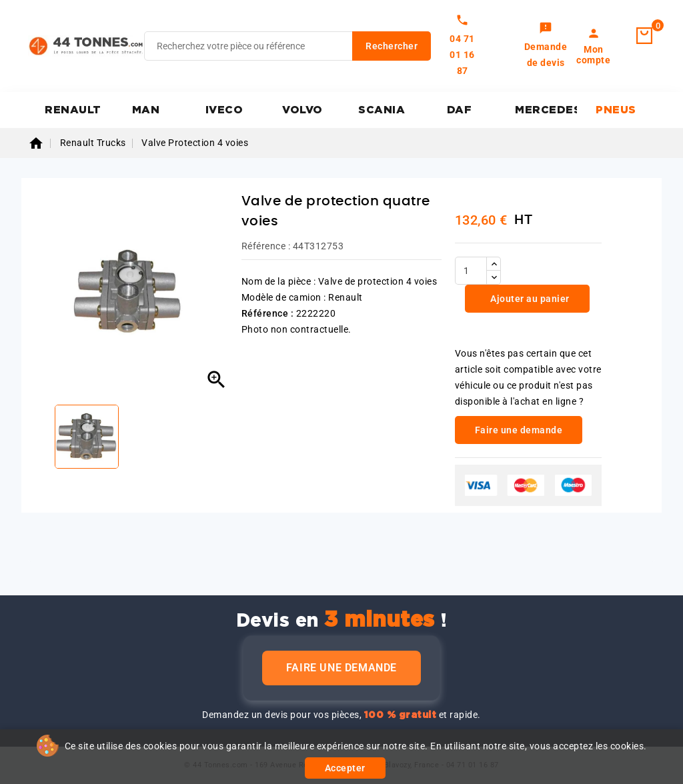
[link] (546, 46)
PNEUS (616, 110)
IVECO (224, 110)
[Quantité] (471, 271)
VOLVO (302, 110)
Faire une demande (341, 668)
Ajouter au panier (529, 299)
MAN (146, 110)
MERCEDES (546, 110)
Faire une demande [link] (519, 430)
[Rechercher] (287, 46)
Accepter (345, 768)
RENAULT (73, 110)
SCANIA (382, 110)
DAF (460, 110)
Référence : (266, 246)
